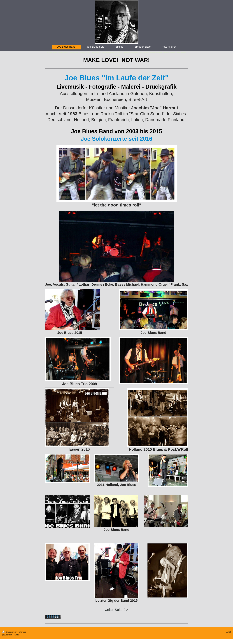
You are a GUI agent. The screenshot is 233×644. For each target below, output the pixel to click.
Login (228, 632)
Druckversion (10, 632)
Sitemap (22, 632)
